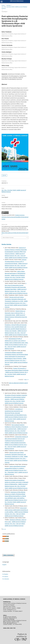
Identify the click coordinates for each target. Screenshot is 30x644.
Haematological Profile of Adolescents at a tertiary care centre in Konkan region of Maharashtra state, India (16, 341)
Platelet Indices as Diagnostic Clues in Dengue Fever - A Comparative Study (15, 313)
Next (25, 380)
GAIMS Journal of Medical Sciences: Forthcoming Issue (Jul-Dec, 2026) (16, 317)
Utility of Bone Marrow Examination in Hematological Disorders (15, 273)
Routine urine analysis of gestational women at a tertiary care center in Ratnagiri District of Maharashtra (17, 482)
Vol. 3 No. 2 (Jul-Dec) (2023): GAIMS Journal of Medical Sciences (14, 8)
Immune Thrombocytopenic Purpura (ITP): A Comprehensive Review (16, 262)
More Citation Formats (8, 238)
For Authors (5, 577)
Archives (9, 5)
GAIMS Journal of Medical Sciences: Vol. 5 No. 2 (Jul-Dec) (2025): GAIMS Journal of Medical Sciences (16, 419)
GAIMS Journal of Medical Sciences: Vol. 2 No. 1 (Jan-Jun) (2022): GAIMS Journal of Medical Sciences (16, 256)
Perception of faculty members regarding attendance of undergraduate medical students (16, 397)
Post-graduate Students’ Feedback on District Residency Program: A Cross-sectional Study (16, 427)
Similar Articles (6, 244)
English (4, 565)
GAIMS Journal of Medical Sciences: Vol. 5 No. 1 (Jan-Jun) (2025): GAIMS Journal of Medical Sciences (16, 447)
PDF (5, 175)
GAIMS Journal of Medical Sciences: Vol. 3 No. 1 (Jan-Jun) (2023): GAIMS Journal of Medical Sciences (16, 514)
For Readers (5, 574)
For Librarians (6, 579)
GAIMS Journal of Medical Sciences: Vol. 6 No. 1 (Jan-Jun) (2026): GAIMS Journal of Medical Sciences (16, 333)
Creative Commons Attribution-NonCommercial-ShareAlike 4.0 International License (15, 217)
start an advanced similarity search (18, 383)
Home (3, 5)
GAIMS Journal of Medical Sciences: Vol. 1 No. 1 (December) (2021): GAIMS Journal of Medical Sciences (16, 472)
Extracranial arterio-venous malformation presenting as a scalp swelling (16, 510)
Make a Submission (8, 555)
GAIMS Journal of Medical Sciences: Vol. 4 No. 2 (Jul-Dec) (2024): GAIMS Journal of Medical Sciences (15, 277)
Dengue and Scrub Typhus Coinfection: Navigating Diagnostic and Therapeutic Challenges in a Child (15, 299)
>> (5, 529)
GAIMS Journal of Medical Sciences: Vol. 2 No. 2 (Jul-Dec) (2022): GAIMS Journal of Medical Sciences (15, 401)
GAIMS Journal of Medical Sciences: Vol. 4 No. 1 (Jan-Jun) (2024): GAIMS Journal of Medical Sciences (16, 265)
